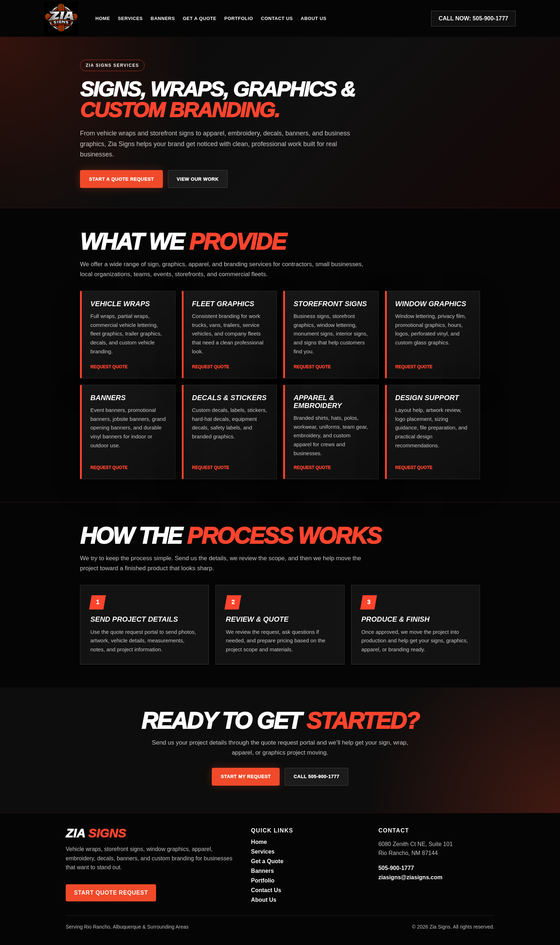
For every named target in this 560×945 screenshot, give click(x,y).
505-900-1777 (396, 868)
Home (103, 18)
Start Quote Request (111, 893)
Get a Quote (200, 18)
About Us (314, 18)
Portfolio (239, 18)
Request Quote (109, 367)
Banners (163, 18)
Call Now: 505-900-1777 (473, 18)
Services (130, 18)
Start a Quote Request (121, 179)
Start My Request (246, 777)
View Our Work (198, 179)
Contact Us (277, 18)
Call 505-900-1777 (316, 777)
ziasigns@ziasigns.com (410, 877)
